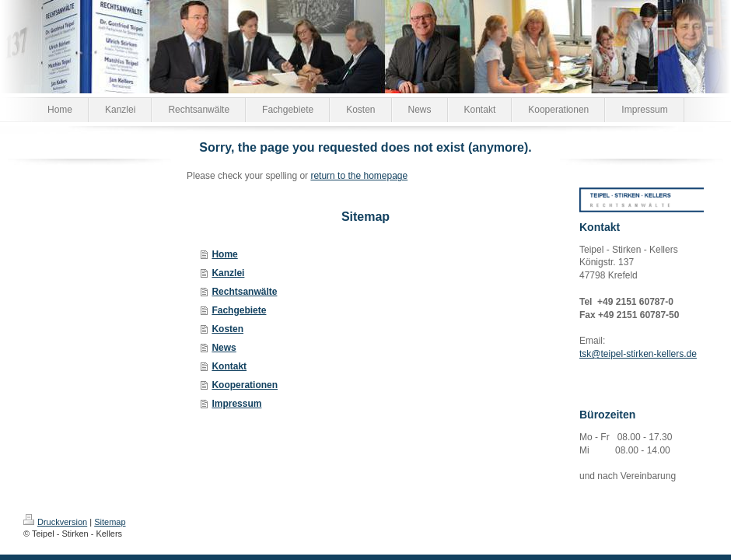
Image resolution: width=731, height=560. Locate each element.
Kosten (227, 329)
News (224, 348)
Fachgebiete (239, 310)
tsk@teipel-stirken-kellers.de (638, 354)
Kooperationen (245, 385)
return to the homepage (359, 176)
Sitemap (110, 522)
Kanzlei (228, 273)
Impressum (236, 404)
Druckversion (55, 522)
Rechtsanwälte (244, 292)
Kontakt (229, 366)
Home (224, 254)
